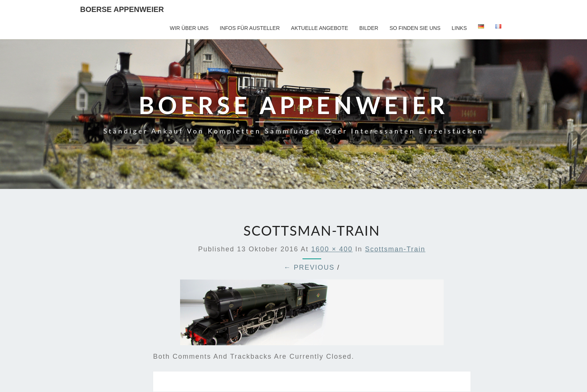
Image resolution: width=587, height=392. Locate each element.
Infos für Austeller (250, 28)
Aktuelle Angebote (320, 28)
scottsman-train (395, 249)
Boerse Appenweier (122, 9)
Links (459, 28)
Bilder (369, 28)
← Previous (309, 267)
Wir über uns (189, 28)
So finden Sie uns (415, 28)
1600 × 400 (332, 249)
